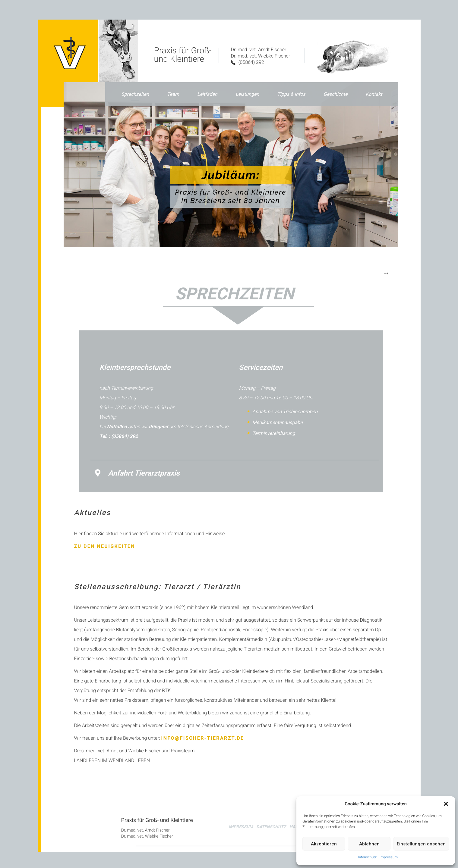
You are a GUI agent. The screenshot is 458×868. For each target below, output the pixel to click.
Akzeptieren (324, 844)
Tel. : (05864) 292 (119, 433)
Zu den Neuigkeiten (105, 543)
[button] (446, 804)
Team (173, 94)
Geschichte (336, 94)
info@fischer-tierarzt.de (203, 735)
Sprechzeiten (135, 94)
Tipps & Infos (291, 94)
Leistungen (247, 94)
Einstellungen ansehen (421, 844)
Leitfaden (207, 94)
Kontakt (374, 94)
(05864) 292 (248, 62)
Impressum (389, 857)
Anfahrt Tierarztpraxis (137, 470)
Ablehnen (369, 844)
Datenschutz (367, 857)
